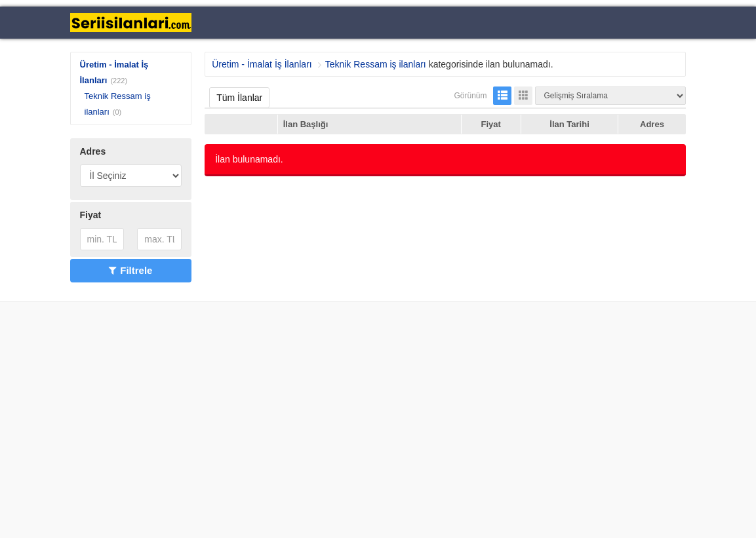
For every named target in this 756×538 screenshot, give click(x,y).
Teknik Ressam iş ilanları (376, 64)
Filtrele (130, 270)
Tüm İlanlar (239, 98)
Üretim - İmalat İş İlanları (262, 64)
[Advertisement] (378, 420)
